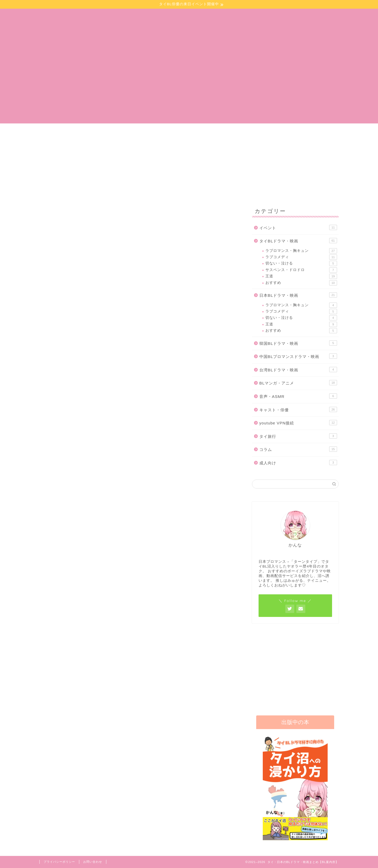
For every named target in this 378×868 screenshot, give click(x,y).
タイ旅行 (298, 436)
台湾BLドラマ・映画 (298, 370)
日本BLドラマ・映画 (164, 210)
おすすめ (301, 283)
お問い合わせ (284, 133)
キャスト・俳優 (298, 409)
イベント (221, 133)
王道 (301, 276)
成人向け (298, 462)
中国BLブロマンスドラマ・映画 (298, 356)
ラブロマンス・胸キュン (301, 251)
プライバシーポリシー (59, 862)
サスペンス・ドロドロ (301, 270)
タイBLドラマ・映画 (114, 210)
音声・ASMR (298, 396)
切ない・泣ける (301, 263)
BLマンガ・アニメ (214, 210)
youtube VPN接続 (298, 423)
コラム (298, 449)
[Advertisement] (189, 87)
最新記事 (64, 210)
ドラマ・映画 (157, 133)
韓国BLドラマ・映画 (298, 343)
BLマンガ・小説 (94, 133)
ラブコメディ (301, 257)
